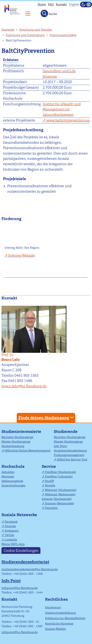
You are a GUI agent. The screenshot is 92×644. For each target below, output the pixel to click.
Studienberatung (13, 446)
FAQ (51, 4)
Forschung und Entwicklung (25, 35)
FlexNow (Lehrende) (59, 476)
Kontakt (61, 4)
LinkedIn (11, 540)
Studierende (66, 431)
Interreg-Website (22, 255)
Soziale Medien (55, 629)
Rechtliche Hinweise (59, 624)
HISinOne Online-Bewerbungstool (28, 451)
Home (42, 4)
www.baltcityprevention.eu (68, 120)
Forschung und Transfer (36, 30)
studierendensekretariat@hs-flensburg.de (30, 569)
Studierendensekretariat (70, 451)
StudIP (49, 481)
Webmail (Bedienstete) (60, 494)
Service (49, 466)
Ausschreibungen (14, 485)
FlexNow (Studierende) (61, 472)
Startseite (8, 30)
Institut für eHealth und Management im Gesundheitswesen (62, 109)
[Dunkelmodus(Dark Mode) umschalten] (86, 4)
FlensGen (51, 508)
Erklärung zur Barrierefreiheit (65, 618)
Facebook (11, 522)
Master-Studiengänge (16, 442)
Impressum (53, 607)
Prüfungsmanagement (69, 455)
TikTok (9, 535)
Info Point (60, 446)
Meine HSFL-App (13, 544)
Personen (8, 476)
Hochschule (13, 466)
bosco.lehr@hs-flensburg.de (24, 386)
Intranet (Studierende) (57, 499)
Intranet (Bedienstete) (60, 503)
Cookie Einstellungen (21, 550)
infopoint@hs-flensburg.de (20, 588)
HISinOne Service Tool (72, 459)
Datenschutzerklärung (60, 613)
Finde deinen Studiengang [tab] (47, 417)
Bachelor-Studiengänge (17, 437)
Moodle (50, 485)
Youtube (10, 526)
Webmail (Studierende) (61, 490)
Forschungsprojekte (63, 35)
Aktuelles (8, 472)
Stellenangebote (12, 481)
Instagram (12, 531)
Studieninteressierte (21, 431)
